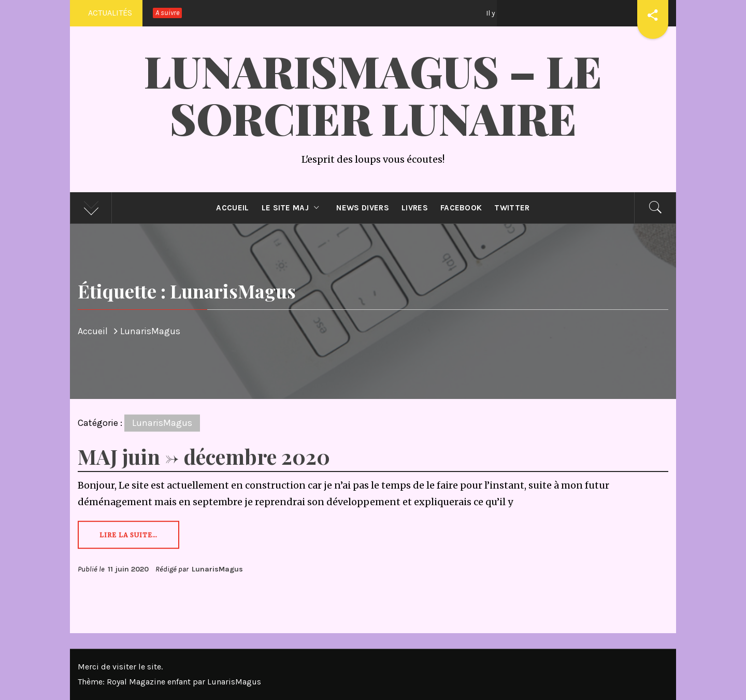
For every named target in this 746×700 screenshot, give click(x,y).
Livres (415, 208)
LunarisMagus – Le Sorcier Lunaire (373, 94)
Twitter (512, 208)
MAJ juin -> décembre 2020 (204, 456)
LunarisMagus (162, 423)
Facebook (461, 208)
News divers (363, 208)
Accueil (232, 208)
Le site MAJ (293, 208)
